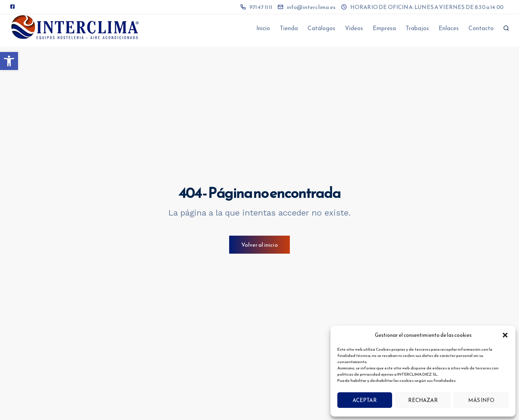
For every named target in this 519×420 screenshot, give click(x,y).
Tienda (289, 28)
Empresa (384, 28)
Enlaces (449, 28)
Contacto (481, 28)
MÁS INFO (481, 400)
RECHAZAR (423, 400)
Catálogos (321, 28)
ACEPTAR (365, 400)
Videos (354, 28)
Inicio (263, 28)
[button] (9, 61)
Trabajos (417, 28)
